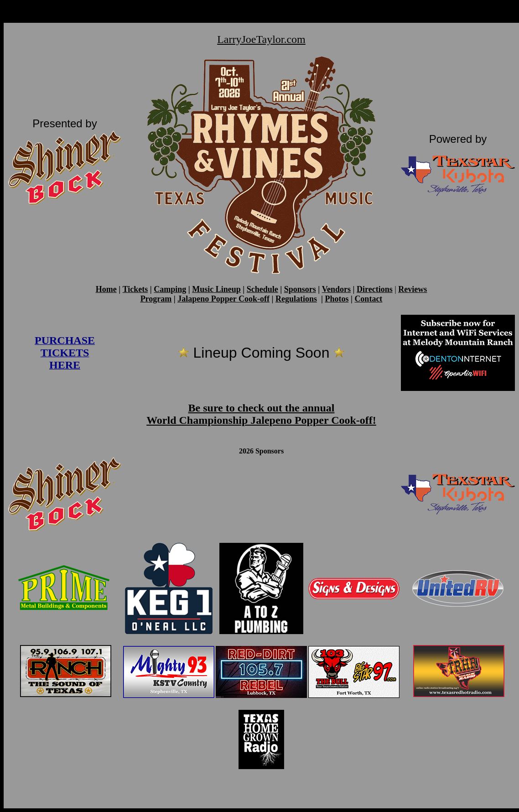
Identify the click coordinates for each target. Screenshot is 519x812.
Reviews (413, 289)
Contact (368, 299)
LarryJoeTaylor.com (261, 39)
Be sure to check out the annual (262, 408)
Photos (337, 299)
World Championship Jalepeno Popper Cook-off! (261, 420)
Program (156, 299)
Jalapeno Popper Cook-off (223, 299)
